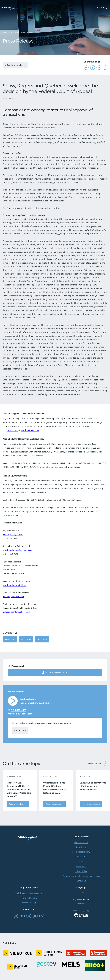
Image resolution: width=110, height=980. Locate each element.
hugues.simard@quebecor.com (17, 612)
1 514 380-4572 (19, 710)
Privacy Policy (81, 871)
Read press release (17, 804)
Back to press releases (16, 65)
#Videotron (26, 639)
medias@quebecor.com (13, 597)
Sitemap (81, 904)
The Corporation (81, 842)
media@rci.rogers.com (13, 534)
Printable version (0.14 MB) (55, 672)
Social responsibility (81, 852)
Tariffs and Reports (29, 898)
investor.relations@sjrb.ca (14, 585)
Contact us (19, 730)
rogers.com (13, 430)
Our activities (81, 847)
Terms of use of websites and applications (81, 876)
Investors (81, 857)
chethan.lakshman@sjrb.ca (15, 573)
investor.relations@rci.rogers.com (18, 550)
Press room (81, 866)
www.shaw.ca (74, 467)
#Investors (42, 639)
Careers (81, 861)
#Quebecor (10, 639)
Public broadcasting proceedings (29, 893)
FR (97, 8)
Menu (103, 8)
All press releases (98, 764)
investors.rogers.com (30, 430)
